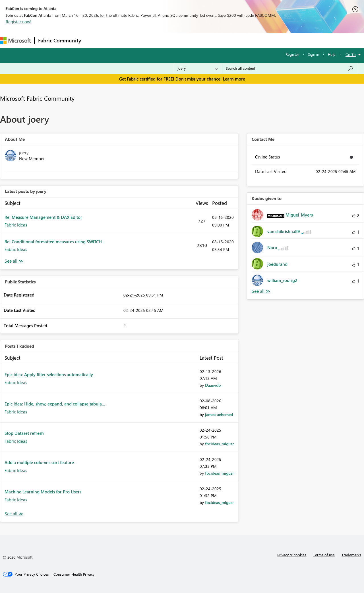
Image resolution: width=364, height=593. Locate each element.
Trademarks (351, 555)
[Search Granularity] (197, 68)
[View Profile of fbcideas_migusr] (219, 444)
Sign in (314, 54)
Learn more (234, 79)
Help (332, 54)
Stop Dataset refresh (24, 433)
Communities (168, 40)
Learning (215, 40)
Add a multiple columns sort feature (39, 462)
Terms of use (324, 555)
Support (239, 40)
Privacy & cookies (292, 555)
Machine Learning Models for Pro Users (43, 492)
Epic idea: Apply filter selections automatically (49, 374)
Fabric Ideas (16, 225)
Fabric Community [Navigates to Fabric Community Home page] (60, 40)
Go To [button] (351, 54)
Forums (94, 40)
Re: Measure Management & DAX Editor (43, 217)
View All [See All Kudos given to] (261, 291)
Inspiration (119, 40)
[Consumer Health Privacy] (74, 574)
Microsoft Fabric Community (37, 98)
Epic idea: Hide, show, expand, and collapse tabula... (55, 404)
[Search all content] (290, 68)
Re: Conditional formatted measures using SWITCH (53, 242)
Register (292, 54)
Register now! (18, 22)
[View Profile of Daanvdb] (213, 385)
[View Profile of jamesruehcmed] (219, 414)
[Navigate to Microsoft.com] (15, 41)
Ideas (142, 40)
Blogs (193, 40)
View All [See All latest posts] (14, 261)
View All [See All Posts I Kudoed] (14, 514)
